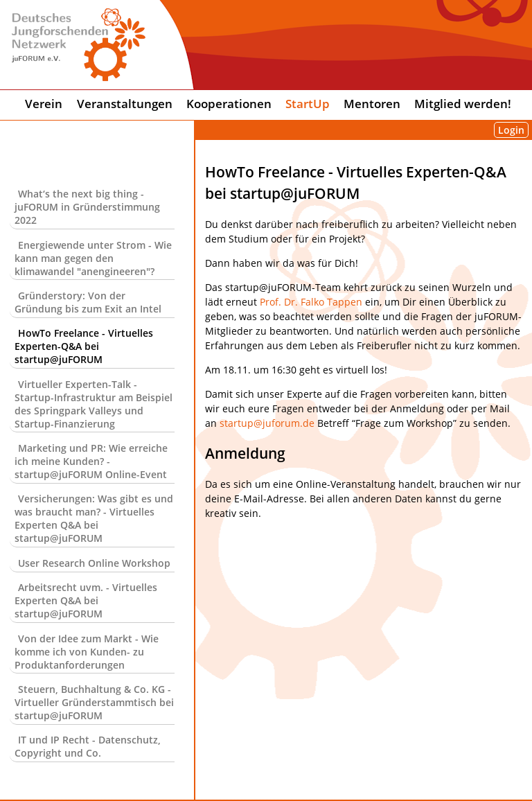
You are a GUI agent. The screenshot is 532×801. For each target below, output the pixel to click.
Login (511, 130)
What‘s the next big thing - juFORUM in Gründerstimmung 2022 (87, 207)
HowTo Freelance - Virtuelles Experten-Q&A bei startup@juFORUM (84, 346)
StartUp (308, 104)
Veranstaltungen (125, 104)
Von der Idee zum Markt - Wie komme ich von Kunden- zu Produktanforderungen (87, 652)
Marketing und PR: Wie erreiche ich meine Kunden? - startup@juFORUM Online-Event (91, 461)
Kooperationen (229, 104)
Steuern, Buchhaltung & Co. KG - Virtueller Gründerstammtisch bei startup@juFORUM (94, 702)
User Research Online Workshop (94, 563)
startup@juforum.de (267, 423)
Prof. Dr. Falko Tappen (311, 302)
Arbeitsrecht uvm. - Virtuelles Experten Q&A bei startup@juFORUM (86, 600)
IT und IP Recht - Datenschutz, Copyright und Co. (88, 746)
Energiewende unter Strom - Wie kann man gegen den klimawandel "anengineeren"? (93, 258)
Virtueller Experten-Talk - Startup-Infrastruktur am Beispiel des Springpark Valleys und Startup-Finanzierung (94, 404)
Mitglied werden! (463, 104)
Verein (44, 104)
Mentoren (372, 104)
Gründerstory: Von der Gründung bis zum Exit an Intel (88, 302)
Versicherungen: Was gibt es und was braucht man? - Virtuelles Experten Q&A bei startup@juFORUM (94, 518)
